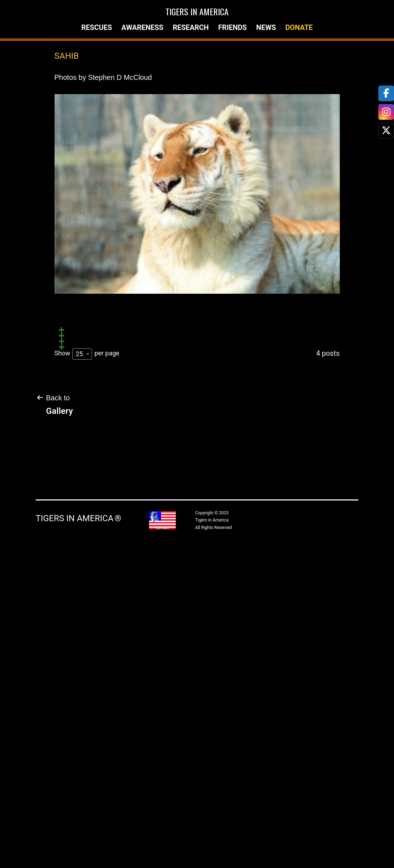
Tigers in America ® (78, 839)
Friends (232, 27)
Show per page (87, 675)
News (266, 27)
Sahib (67, 328)
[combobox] (82, 675)
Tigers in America (197, 11)
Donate (299, 27)
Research (191, 27)
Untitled (73, 414)
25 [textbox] (79, 675)
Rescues (97, 27)
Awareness (142, 27)
